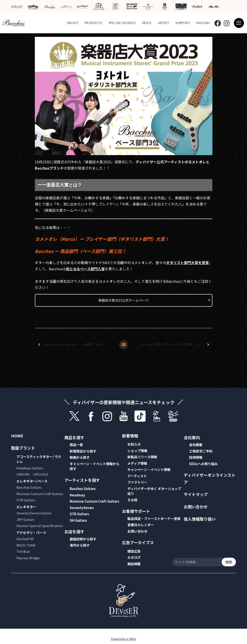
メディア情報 (137, 463)
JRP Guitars (26, 519)
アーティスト (137, 476)
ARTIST (163, 23)
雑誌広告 (134, 551)
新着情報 (130, 436)
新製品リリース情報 (142, 457)
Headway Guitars (30, 468)
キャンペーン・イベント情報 (149, 469)
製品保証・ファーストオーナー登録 (154, 519)
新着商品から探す (83, 451)
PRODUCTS (94, 23)
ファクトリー (137, 482)
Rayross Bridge (28, 558)
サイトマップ (196, 494)
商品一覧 (76, 445)
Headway (77, 495)
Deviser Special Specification (40, 526)
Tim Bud (23, 551)
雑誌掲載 (134, 564)
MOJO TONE (26, 545)
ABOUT (73, 23)
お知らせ (134, 444)
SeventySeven (82, 508)
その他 (132, 500)
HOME (17, 436)
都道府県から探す (83, 539)
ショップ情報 (137, 451)
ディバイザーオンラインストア (210, 478)
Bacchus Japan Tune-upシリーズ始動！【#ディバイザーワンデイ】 (77, 345)
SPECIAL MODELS (122, 23)
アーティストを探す (82, 480)
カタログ (134, 557)
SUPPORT (183, 23)
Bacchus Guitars (29, 487)
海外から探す (80, 545)
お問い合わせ (137, 531)
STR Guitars (26, 500)
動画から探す (80, 457)
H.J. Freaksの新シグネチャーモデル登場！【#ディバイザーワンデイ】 (176, 345)
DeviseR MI (25, 539)
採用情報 (196, 457)
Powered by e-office (124, 639)
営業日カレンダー (141, 525)
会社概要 (196, 445)
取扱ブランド (23, 448)
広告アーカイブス (138, 542)
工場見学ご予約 (201, 451)
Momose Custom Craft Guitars (40, 494)
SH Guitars (78, 520)
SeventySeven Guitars (34, 513)
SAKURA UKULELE (32, 474)
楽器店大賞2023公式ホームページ (123, 300)
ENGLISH (203, 23)
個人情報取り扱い (200, 519)
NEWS (147, 23)
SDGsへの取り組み (203, 464)
